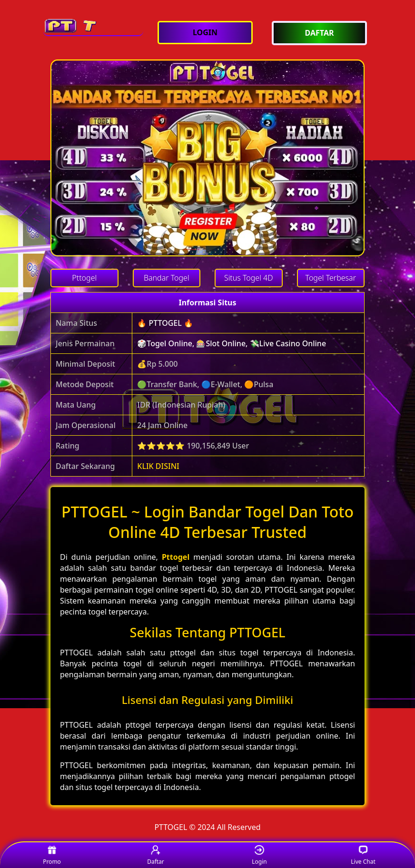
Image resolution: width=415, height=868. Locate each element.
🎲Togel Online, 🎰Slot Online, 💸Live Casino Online (232, 343)
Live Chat (363, 855)
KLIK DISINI (158, 466)
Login (259, 855)
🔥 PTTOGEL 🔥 (165, 323)
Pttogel (176, 557)
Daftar (156, 855)
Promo (52, 855)
